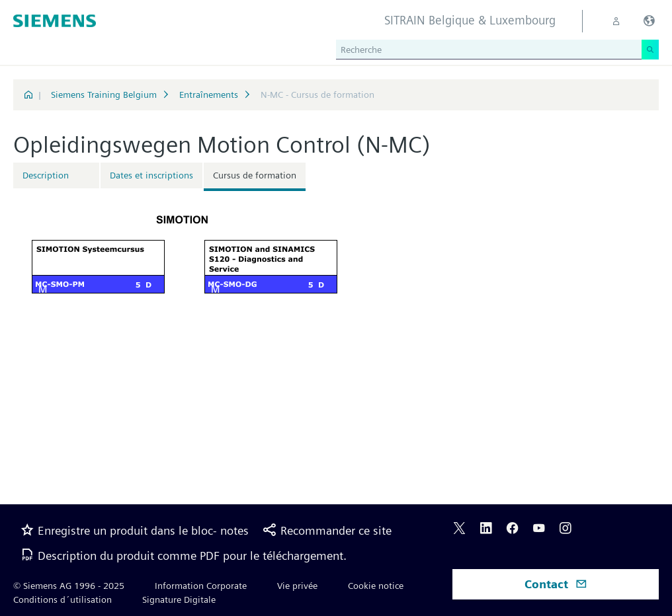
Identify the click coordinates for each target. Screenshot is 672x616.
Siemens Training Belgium (104, 95)
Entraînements (209, 95)
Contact (556, 584)
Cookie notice (376, 586)
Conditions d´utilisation (63, 599)
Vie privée (297, 586)
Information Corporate (201, 586)
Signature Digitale (179, 599)
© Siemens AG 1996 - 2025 (69, 586)
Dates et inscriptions (151, 175)
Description (46, 175)
